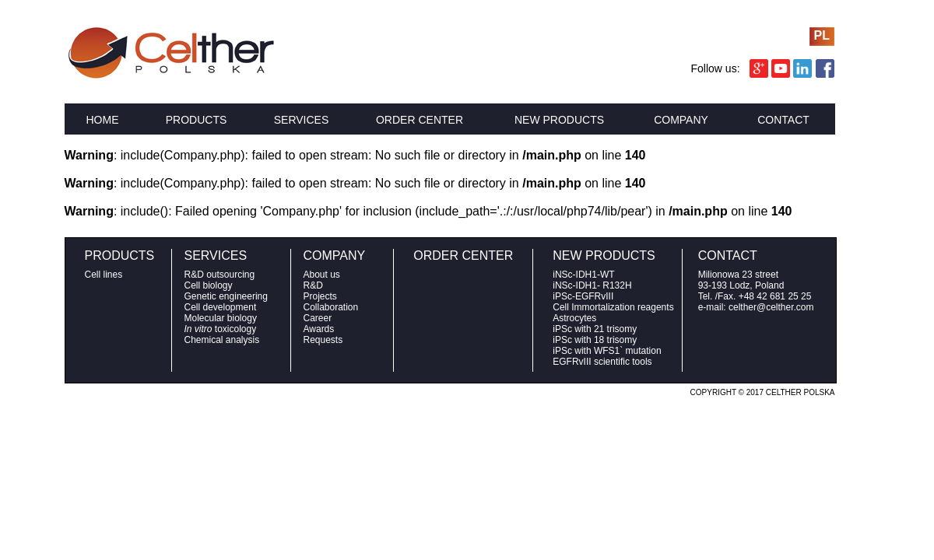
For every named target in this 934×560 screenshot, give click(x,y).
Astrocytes (574, 318)
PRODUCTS (197, 120)
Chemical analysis (222, 340)
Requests (323, 340)
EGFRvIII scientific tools (602, 362)
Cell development (221, 307)
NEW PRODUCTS (559, 120)
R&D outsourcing (220, 275)
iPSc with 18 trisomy (595, 340)
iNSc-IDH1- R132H (592, 285)
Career (318, 318)
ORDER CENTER (420, 120)
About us (322, 275)
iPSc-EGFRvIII (583, 296)
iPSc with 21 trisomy (595, 329)
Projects (320, 296)
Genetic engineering (226, 296)
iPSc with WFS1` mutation (607, 351)
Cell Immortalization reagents (613, 307)
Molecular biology (221, 318)
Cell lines (104, 275)
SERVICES (302, 120)
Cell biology (209, 285)
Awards (319, 329)
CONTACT (783, 120)
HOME (103, 120)
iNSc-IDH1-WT (583, 275)
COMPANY (681, 120)
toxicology (221, 329)
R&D (313, 285)
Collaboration (331, 307)
